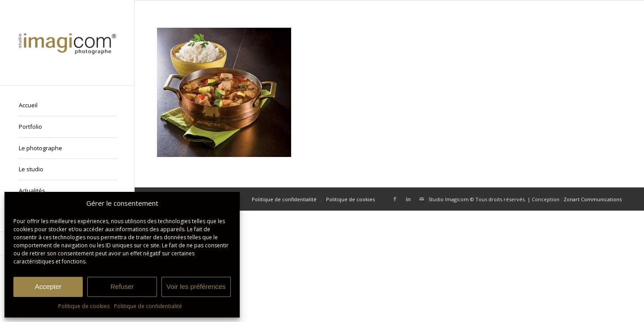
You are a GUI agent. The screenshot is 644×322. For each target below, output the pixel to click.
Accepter (48, 286)
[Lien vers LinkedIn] (408, 199)
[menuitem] (67, 106)
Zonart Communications (593, 199)
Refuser (122, 286)
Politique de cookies (84, 306)
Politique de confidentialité (148, 306)
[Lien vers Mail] (422, 199)
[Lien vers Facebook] (395, 199)
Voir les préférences (196, 286)
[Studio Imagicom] (67, 43)
